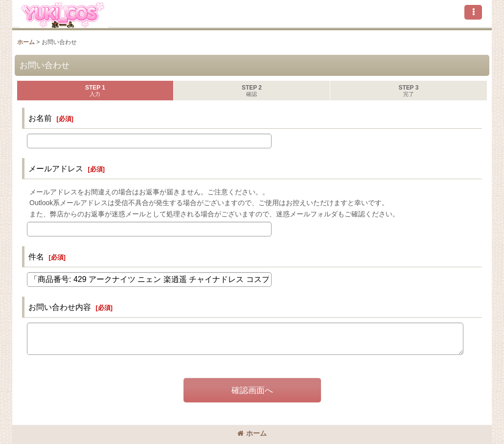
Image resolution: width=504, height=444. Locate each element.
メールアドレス (56, 168)
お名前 (40, 118)
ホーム (252, 433)
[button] (473, 12)
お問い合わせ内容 (60, 307)
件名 (36, 257)
